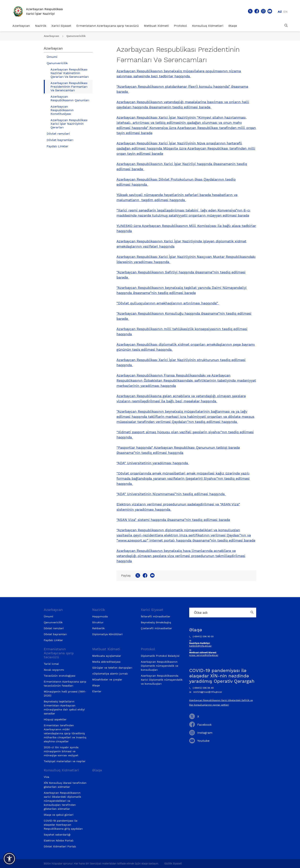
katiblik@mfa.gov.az (200, 646)
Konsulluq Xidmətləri (208, 26)
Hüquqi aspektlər (55, 719)
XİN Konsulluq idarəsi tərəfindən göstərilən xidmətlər (65, 785)
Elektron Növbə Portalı (59, 840)
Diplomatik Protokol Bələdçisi (160, 656)
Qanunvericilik (76, 36)
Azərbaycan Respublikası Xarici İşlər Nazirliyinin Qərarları (69, 124)
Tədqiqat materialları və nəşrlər (65, 761)
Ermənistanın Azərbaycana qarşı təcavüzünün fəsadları (65, 684)
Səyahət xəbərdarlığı (57, 835)
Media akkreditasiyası (106, 662)
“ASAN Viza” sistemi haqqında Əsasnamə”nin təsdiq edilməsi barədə (173, 520)
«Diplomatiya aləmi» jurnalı (110, 674)
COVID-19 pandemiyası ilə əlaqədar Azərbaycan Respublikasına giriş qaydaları (63, 825)
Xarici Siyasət (61, 26)
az (280, 12)
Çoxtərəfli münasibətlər (156, 628)
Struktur (98, 622)
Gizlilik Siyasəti (173, 864)
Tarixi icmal (51, 664)
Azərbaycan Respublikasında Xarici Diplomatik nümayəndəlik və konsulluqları (162, 680)
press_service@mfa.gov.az (204, 655)
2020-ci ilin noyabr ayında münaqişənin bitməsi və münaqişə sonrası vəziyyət (61, 751)
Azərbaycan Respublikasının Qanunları (70, 98)
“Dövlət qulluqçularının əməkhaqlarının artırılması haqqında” (168, 303)
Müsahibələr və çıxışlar (107, 679)
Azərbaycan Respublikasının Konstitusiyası (62, 110)
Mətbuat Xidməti (156, 26)
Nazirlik (41, 26)
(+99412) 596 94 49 (201, 688)
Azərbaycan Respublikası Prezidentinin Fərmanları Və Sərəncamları (69, 87)
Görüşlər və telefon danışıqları (112, 668)
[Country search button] (252, 613)
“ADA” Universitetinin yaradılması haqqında (153, 463)
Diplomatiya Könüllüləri (107, 634)
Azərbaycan (21, 26)
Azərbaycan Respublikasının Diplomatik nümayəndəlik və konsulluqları (159, 666)
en (285, 12)
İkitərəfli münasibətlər (156, 616)
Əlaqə (233, 26)
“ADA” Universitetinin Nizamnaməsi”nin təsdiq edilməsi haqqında (171, 494)
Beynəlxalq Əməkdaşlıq (156, 622)
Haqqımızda (100, 616)
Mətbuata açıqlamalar (107, 656)
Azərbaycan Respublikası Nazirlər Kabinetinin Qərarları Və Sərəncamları (70, 73)
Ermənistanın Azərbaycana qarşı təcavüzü (108, 26)
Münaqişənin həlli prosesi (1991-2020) (65, 694)
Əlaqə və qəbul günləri (59, 815)
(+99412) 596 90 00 (201, 636)
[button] (9, 859)
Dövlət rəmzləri (58, 134)
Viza (46, 777)
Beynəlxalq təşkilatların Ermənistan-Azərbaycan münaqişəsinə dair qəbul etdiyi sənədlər (64, 707)
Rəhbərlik (98, 628)
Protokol (180, 26)
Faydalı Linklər (57, 146)
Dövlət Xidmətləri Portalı (60, 846)
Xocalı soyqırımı (54, 670)
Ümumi (52, 57)
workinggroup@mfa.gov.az (206, 692)
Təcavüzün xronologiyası (60, 676)
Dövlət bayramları (60, 140)
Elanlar (97, 691)
